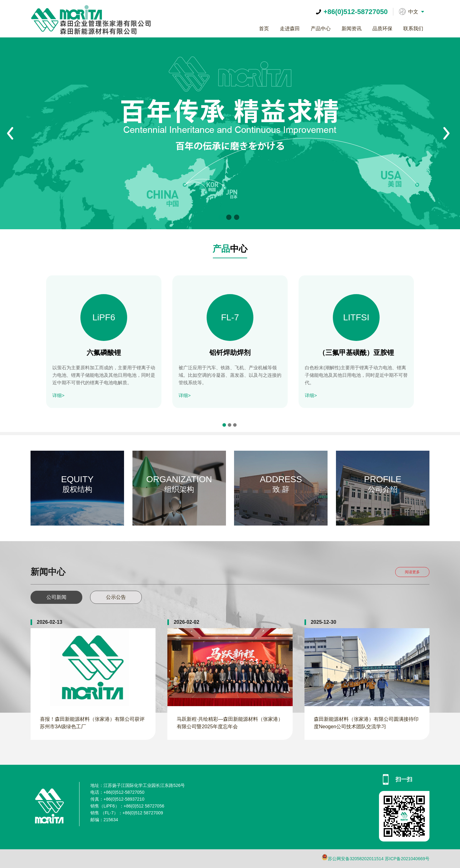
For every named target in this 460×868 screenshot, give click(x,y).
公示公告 (116, 597)
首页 (264, 29)
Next (446, 133)
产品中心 (321, 29)
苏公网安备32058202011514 (356, 859)
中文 (413, 12)
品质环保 (382, 29)
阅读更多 (412, 572)
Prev (10, 133)
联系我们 (413, 29)
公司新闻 (56, 597)
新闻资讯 (352, 29)
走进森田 (290, 29)
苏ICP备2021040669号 (407, 859)
